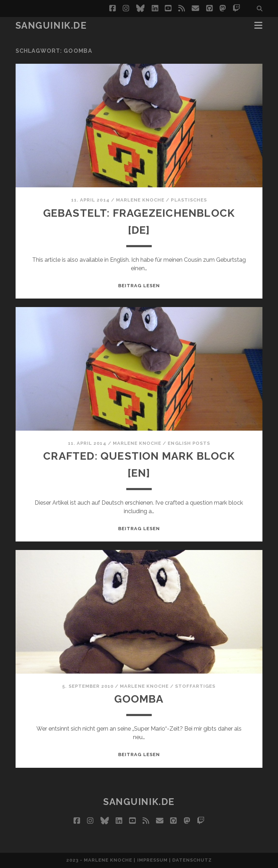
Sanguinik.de (51, 25)
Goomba (139, 699)
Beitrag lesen (139, 286)
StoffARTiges (195, 686)
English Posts (189, 443)
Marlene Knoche (140, 200)
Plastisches (189, 200)
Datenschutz (192, 860)
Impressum (152, 860)
